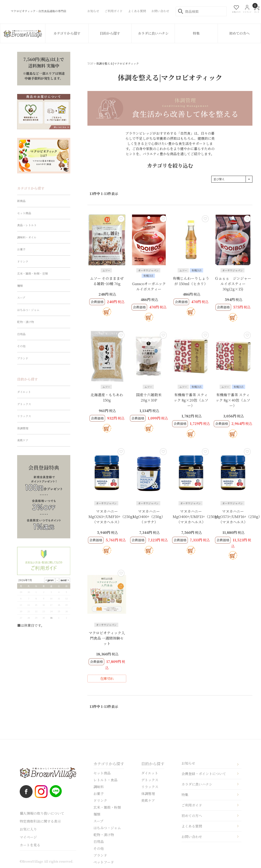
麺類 (20, 286)
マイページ (28, 837)
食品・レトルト (27, 225)
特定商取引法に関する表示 (40, 821)
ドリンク (23, 261)
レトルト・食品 (105, 780)
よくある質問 (192, 826)
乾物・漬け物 (25, 322)
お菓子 (21, 249)
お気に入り (28, 829)
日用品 (21, 334)
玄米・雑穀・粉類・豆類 (32, 273)
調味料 (99, 787)
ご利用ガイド (192, 805)
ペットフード (104, 862)
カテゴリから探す (67, 33)
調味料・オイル (27, 237)
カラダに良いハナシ (153, 33)
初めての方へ (239, 33)
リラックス (24, 416)
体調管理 (23, 428)
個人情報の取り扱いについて (42, 813)
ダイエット (24, 392)
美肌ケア (23, 440)
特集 (196, 33)
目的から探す (110, 33)
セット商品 (24, 213)
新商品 (21, 201)
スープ (21, 298)
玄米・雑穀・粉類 (107, 807)
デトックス (24, 404)
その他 (21, 346)
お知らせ (188, 763)
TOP (90, 63)
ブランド (23, 358)
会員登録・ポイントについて (204, 774)
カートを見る (30, 845)
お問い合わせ (192, 837)
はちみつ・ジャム (28, 310)
